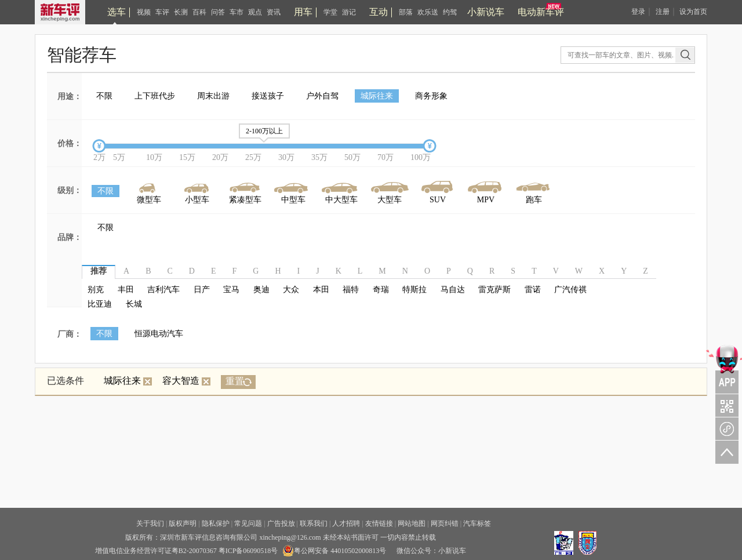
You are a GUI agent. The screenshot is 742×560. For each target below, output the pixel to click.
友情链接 (379, 523)
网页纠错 (445, 523)
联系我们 (314, 523)
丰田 (126, 290)
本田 (321, 290)
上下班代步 (155, 96)
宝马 (231, 290)
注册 (663, 12)
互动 (379, 12)
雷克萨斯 (494, 290)
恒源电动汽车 (159, 334)
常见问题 (248, 523)
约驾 (450, 12)
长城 (134, 304)
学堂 (330, 12)
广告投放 (281, 523)
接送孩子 (268, 96)
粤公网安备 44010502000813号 (334, 551)
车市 (237, 12)
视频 (144, 12)
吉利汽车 (163, 290)
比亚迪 (100, 304)
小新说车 (486, 12)
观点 (255, 12)
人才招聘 (346, 523)
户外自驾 (322, 96)
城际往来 (377, 96)
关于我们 (150, 523)
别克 (96, 290)
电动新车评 (541, 12)
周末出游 (213, 96)
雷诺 (533, 290)
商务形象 (431, 96)
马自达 (453, 290)
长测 (181, 12)
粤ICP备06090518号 (248, 551)
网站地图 (412, 523)
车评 (162, 12)
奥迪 (261, 290)
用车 (303, 12)
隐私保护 (216, 523)
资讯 (274, 12)
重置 (235, 381)
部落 (406, 12)
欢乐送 (428, 12)
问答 (218, 12)
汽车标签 (477, 523)
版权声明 (183, 523)
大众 (291, 290)
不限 (104, 96)
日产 (202, 290)
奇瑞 (381, 290)
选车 (117, 12)
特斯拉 (414, 290)
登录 (638, 12)
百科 (199, 12)
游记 (349, 12)
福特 (351, 290)
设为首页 (693, 12)
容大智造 (186, 381)
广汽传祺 (570, 290)
